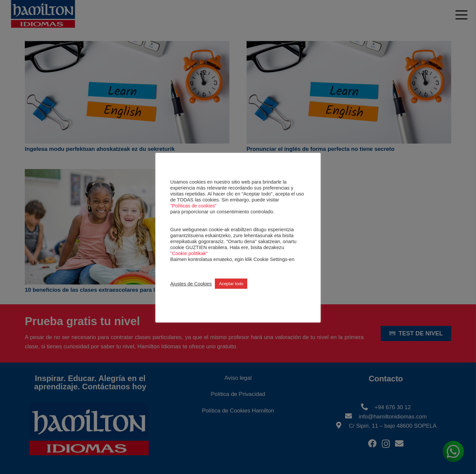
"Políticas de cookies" (193, 206)
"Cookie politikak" (189, 253)
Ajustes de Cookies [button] (191, 284)
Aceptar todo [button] (231, 284)
